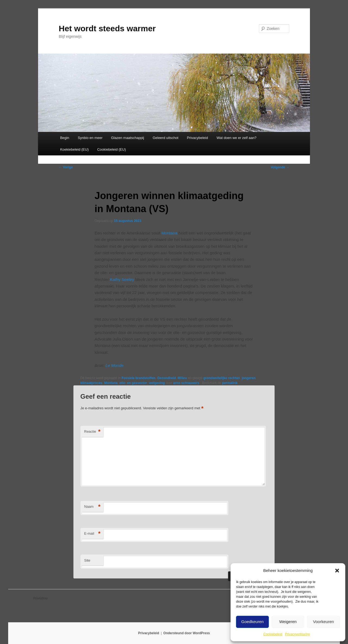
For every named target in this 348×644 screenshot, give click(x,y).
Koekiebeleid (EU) (74, 149)
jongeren (249, 378)
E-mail (92, 534)
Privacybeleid (198, 138)
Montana (169, 233)
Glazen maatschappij (128, 138)
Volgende (280, 167)
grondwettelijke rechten (222, 378)
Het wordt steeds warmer (107, 28)
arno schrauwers (187, 383)
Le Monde (114, 365)
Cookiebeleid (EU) (111, 149)
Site (87, 560)
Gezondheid (167, 378)
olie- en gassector (133, 383)
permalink (230, 383)
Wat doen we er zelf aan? (236, 138)
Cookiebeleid (273, 634)
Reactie (92, 432)
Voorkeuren (323, 622)
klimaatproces (91, 383)
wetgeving (157, 383)
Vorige (66, 167)
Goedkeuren (252, 622)
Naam (92, 507)
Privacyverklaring (297, 634)
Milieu (182, 378)
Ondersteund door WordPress (187, 633)
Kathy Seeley (122, 279)
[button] (337, 571)
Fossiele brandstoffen (139, 378)
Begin (65, 138)
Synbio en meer (90, 138)
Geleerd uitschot (165, 138)
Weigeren (288, 622)
